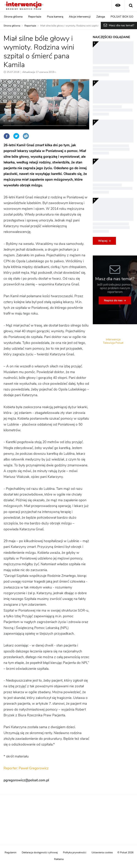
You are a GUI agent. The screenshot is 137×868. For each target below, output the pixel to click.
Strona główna (13, 17)
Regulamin (11, 853)
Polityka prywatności (75, 853)
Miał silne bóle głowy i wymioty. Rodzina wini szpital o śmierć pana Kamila (82, 26)
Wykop (26, 136)
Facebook (7, 136)
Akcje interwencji (80, 17)
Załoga (101, 17)
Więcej (103, 241)
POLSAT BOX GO (122, 17)
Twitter (16, 136)
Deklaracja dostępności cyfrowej (40, 853)
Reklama (59, 859)
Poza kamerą (55, 17)
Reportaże (35, 17)
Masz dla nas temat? (121, 25)
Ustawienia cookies (102, 853)
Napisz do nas (113, 300)
